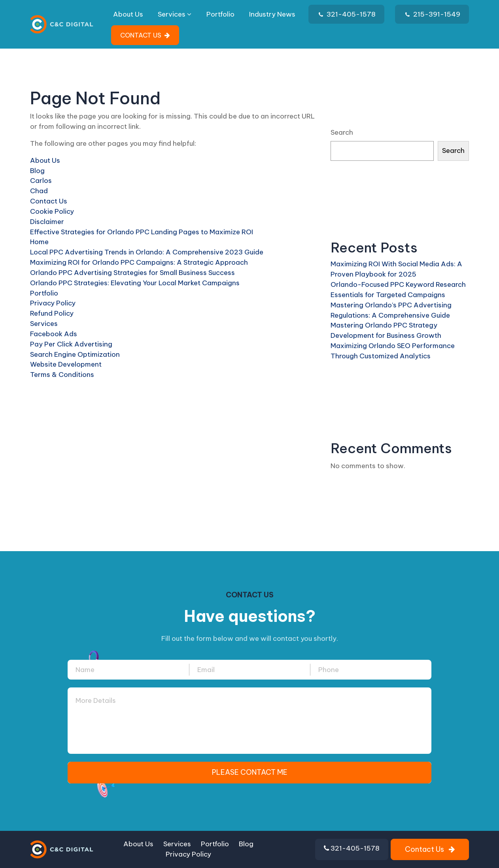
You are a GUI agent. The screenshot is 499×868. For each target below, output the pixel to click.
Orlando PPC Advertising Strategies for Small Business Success (132, 273)
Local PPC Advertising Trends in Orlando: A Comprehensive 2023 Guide (147, 252)
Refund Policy (52, 313)
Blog (37, 171)
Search (342, 132)
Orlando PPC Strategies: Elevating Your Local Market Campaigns (135, 283)
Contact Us (49, 201)
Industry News (272, 14)
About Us (128, 14)
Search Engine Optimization (75, 354)
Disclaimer (47, 222)
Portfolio (220, 14)
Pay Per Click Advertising (71, 344)
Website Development (66, 364)
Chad (39, 191)
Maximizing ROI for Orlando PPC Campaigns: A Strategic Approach (139, 262)
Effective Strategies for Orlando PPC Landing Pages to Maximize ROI (142, 232)
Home (39, 242)
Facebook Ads (54, 334)
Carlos (41, 181)
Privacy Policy (53, 303)
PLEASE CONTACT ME (250, 772)
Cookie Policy (52, 211)
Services (175, 14)
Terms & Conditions (62, 375)
